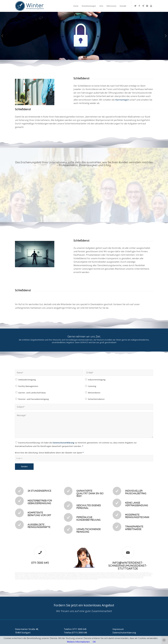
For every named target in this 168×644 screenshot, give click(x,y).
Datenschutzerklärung (63, 443)
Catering (92, 386)
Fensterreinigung (111, 576)
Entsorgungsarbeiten (54, 577)
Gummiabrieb (136, 574)
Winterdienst (94, 393)
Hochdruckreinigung (128, 574)
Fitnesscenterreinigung (121, 576)
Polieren (17, 575)
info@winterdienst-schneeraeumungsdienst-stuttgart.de (128, 566)
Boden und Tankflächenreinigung (46, 574)
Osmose (41, 576)
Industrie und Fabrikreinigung (51, 573)
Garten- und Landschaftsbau (32, 393)
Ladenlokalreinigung (62, 573)
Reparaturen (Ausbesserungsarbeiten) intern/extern (95, 577)
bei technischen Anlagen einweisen (57, 579)
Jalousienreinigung (103, 576)
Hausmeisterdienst (94, 576)
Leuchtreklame (80, 575)
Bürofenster (97, 575)
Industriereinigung (97, 380)
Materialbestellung (42, 578)
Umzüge (62, 577)
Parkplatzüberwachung (70, 579)
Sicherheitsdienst (96, 399)
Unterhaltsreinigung (34, 576)
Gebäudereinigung (27, 380)
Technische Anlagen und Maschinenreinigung (54, 576)
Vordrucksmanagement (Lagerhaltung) (24, 578)
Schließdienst (29, 579)
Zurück (2, 36)
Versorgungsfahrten (44, 577)
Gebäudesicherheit (93, 578)
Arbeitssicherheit (102, 578)
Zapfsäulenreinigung (91, 574)
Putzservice (91, 573)
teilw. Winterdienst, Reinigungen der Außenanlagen (86, 579)
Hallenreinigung (147, 573)
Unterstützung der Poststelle (124, 577)
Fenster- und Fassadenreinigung (33, 399)
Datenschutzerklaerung (124, 633)
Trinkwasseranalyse (130, 573)
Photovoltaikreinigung (131, 575)
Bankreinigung (32, 573)
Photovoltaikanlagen (121, 575)
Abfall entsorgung (139, 573)
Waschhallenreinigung (81, 574)
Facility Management (28, 386)
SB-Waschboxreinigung (59, 574)
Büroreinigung (18, 573)
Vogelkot (26, 575)
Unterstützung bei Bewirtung (136, 578)
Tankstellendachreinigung (70, 574)
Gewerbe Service (79, 573)
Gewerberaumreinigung (84, 576)
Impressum (118, 629)
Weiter (166, 36)
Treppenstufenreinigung (71, 575)
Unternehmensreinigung (99, 573)
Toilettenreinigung (71, 573)
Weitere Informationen (78, 642)
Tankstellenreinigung (34, 574)
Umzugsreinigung (25, 576)
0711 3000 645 (40, 563)
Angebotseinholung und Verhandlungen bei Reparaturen (58, 578)
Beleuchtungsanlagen (89, 575)
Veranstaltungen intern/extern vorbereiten (73, 577)
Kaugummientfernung (118, 574)
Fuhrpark (35, 578)
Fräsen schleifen (149, 574)
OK (94, 642)
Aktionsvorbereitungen (20, 579)
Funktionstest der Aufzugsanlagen (114, 578)
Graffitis (21, 575)
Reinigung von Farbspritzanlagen (22, 574)
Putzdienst (103, 575)
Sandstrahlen (142, 574)
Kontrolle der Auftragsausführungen (40, 579)
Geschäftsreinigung (40, 573)
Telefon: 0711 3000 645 (75, 629)
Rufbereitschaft (126, 578)
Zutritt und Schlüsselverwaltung (133, 576)
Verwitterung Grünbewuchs (35, 575)
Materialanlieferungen (34, 577)
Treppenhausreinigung (61, 575)
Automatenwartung (112, 577)
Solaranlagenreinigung (141, 575)
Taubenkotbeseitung (120, 573)
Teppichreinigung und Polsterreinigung (104, 574)
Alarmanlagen (122, 100)
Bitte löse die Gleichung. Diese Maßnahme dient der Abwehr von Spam (49, 453)
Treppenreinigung (51, 575)
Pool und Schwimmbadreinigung (71, 576)
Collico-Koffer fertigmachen (137, 577)
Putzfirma (108, 575)
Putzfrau (86, 573)
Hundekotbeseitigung (110, 573)
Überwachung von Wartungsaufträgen (80, 578)
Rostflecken (44, 575)
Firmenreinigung (25, 573)
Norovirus (113, 575)
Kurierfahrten (144, 576)
